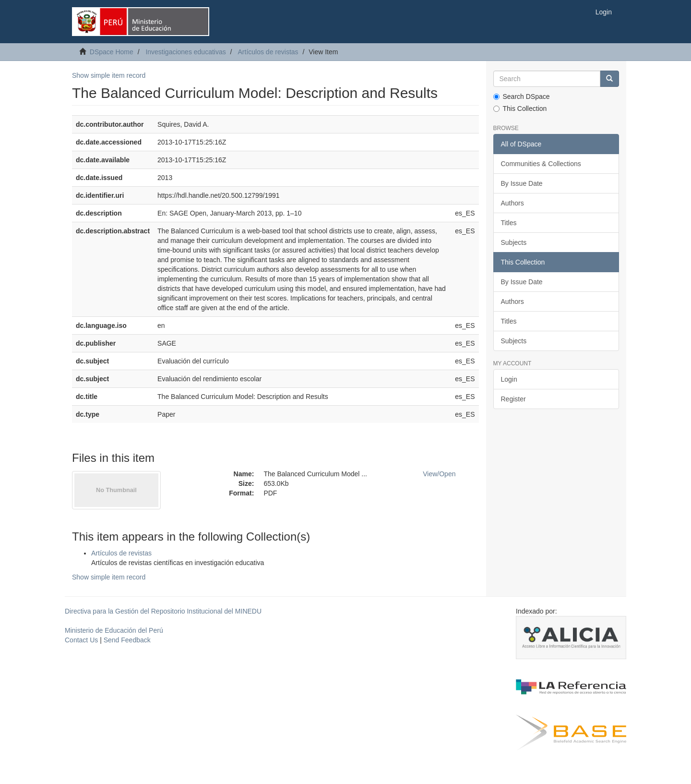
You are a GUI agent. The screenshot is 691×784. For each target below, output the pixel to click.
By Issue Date (522, 183)
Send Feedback (127, 640)
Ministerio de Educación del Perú (114, 630)
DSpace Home (112, 52)
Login (509, 379)
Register (513, 399)
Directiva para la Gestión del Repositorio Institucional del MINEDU (163, 611)
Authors (512, 203)
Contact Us (81, 640)
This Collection (520, 109)
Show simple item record (109, 75)
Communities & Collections (541, 164)
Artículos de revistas (268, 52)
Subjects (514, 242)
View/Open (439, 474)
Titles (509, 223)
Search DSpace (522, 96)
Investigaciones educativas (185, 52)
